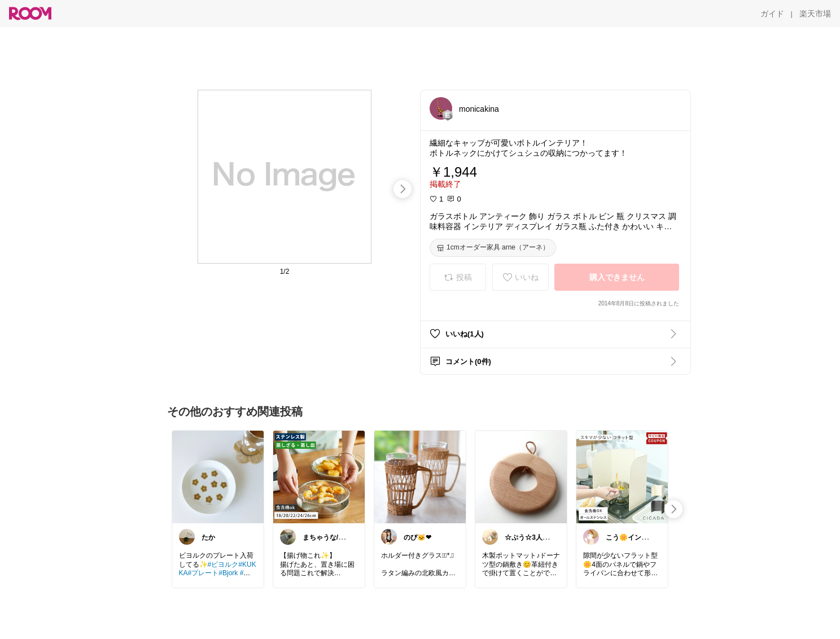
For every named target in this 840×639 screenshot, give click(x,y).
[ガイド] (772, 14)
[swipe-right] (403, 189)
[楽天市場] (815, 14)
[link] (218, 476)
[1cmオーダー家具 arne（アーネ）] (493, 248)
